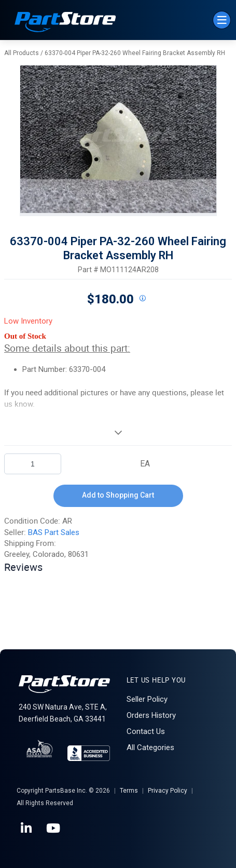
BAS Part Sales (54, 532)
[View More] (118, 432)
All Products (22, 53)
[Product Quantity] (33, 464)
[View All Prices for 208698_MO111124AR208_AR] (143, 299)
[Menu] (222, 20)
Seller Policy (147, 699)
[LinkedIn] (27, 829)
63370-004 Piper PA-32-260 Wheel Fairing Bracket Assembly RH (135, 53)
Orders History (151, 715)
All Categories (150, 747)
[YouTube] (54, 829)
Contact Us (146, 731)
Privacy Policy (168, 791)
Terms (129, 791)
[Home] (65, 23)
